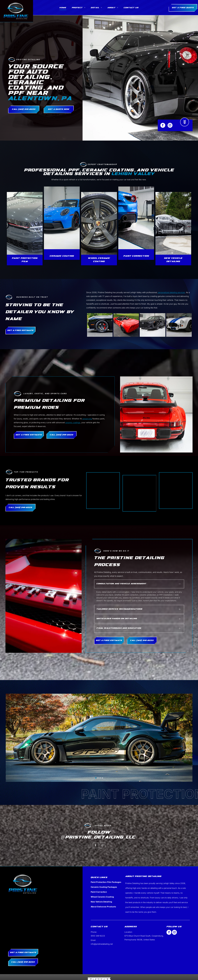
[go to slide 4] (102, 762)
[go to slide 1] (96, 762)
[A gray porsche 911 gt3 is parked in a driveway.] (179, 325)
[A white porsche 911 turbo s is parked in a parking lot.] (100, 325)
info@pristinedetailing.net (102, 928)
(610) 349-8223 (98, 920)
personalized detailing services (171, 292)
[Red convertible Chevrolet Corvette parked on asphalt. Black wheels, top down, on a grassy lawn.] (126, 325)
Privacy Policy (92, 974)
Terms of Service (105, 974)
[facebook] (163, 126)
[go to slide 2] (98, 762)
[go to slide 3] (100, 762)
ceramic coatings (73, 422)
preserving (87, 419)
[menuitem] (63, 8)
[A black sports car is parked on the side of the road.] (152, 325)
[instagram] (170, 126)
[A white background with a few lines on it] (103, 490)
